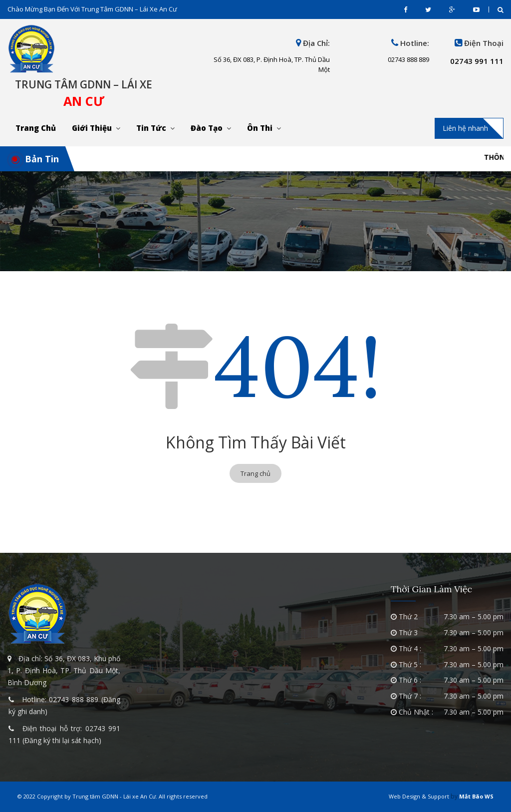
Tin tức (151, 128)
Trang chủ (36, 128)
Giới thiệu (92, 128)
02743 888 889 (74, 699)
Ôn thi (260, 128)
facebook (405, 9)
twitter (428, 9)
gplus (452, 9)
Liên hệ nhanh (465, 128)
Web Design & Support (419, 796)
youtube (476, 9)
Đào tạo (207, 128)
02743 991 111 (477, 61)
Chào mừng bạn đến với (92, 9)
